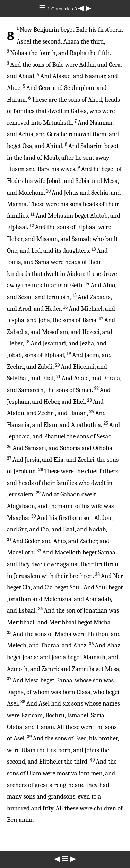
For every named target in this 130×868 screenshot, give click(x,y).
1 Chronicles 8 (63, 9)
